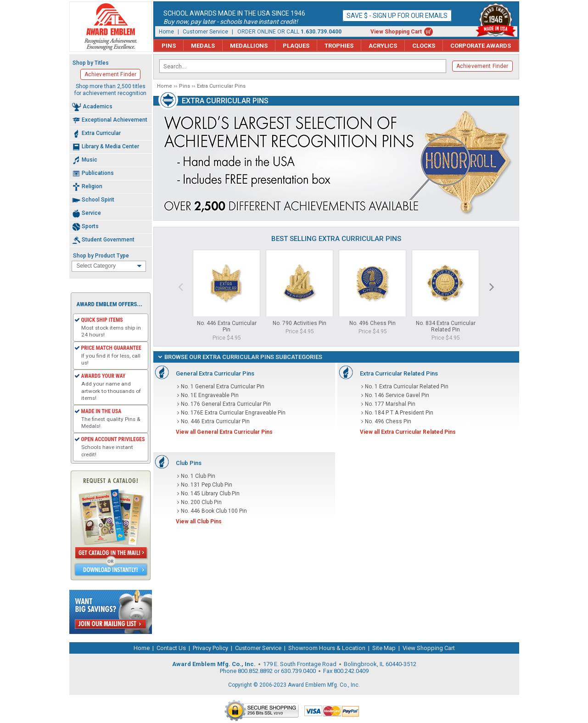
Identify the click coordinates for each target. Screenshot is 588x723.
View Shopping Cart (396, 32)
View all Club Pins (199, 521)
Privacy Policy (210, 648)
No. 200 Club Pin (201, 502)
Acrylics (383, 46)
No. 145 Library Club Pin (210, 493)
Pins (169, 46)
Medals (203, 46)
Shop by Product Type (101, 256)
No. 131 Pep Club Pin (207, 485)
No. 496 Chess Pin (372, 323)
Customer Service (205, 32)
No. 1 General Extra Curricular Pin (223, 387)
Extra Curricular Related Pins (399, 373)
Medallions (249, 46)
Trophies (339, 46)
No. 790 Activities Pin (300, 323)
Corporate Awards (481, 46)
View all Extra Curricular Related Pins (408, 432)
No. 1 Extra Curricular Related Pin (407, 387)
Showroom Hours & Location (327, 648)
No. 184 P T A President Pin (399, 413)
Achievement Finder (482, 66)
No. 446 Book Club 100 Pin (214, 511)
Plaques (296, 46)
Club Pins (189, 463)
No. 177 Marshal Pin (390, 404)
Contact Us (171, 648)
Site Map (384, 648)
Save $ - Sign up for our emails (397, 16)
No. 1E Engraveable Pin (210, 395)
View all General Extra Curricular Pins (224, 432)
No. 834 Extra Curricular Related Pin (446, 326)
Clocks (424, 46)
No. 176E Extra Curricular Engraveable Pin (233, 413)
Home (166, 32)
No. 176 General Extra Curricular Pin (226, 404)
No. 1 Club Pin (198, 476)
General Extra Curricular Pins (215, 373)
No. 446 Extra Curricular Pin (227, 326)
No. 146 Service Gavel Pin (397, 395)
